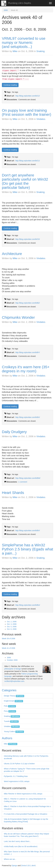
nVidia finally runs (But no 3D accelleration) (21, 846)
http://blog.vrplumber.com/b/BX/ (28, 417)
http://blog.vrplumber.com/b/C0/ (28, 239)
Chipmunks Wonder (18, 317)
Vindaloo (41, 119)
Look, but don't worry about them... (17, 841)
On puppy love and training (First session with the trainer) (26, 112)
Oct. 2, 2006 (12, 622)
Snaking (41, 51)
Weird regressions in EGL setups (17, 781)
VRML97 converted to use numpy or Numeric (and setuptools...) (24, 42)
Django (14, 866)
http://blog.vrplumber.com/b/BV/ (28, 531)
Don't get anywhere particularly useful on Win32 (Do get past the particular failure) (25, 181)
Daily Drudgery (14, 432)
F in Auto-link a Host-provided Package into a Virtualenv (26, 814)
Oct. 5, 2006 (12, 627)
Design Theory (14, 696)
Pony (10, 711)
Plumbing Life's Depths (20, 3)
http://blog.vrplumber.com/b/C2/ (28, 96)
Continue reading (10, 85)
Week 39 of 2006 (9, 639)
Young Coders (14, 731)
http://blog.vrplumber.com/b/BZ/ (28, 303)
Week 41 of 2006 (9, 648)
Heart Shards (13, 493)
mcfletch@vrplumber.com (14, 681)
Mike (15, 51)
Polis (10, 706)
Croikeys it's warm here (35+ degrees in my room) (26, 369)
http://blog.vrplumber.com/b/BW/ (28, 478)
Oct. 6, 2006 (12, 629)
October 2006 (12, 660)
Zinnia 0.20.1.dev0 (28, 866)
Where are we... (10, 859)
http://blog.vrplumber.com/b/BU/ (28, 605)
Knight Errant (13, 701)
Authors (7, 738)
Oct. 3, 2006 (12, 624)
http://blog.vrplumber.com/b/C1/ (28, 161)
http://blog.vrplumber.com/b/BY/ (28, 352)
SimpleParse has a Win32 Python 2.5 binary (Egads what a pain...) (28, 549)
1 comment (23, 482)
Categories (9, 690)
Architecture (12, 254)
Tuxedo (11, 721)
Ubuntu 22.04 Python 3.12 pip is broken (19, 764)
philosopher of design (13, 669)
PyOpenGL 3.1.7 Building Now (16, 776)
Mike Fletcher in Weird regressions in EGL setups (23, 794)
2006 (6, 10)
